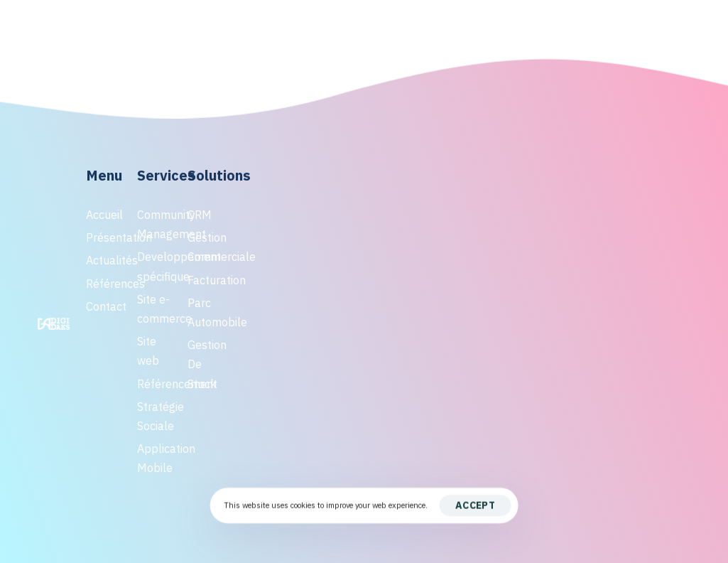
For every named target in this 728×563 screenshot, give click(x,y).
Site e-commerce (155, 309)
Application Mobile (155, 458)
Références (104, 284)
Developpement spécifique (155, 266)
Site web (148, 351)
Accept (475, 505)
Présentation (104, 237)
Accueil (104, 215)
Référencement (155, 384)
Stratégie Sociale (155, 416)
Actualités (104, 260)
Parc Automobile (206, 312)
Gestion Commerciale (206, 247)
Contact (104, 306)
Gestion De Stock (206, 364)
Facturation (206, 280)
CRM (200, 215)
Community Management (155, 224)
